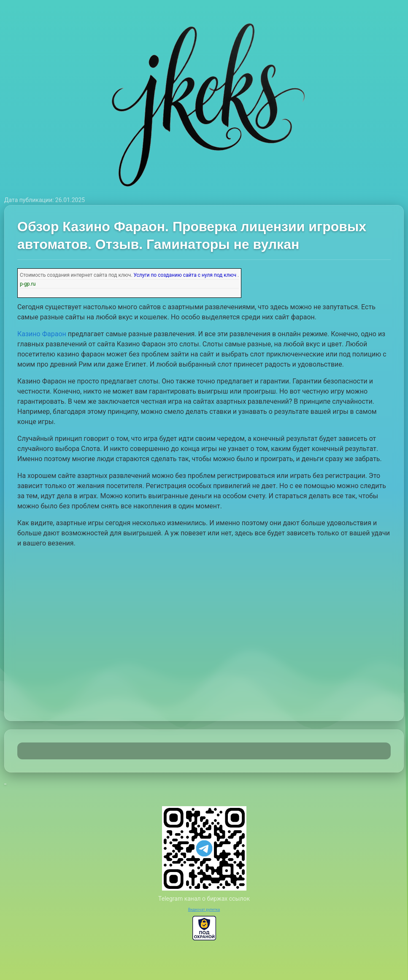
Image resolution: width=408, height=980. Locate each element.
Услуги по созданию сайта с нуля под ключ (185, 275)
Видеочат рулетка (204, 910)
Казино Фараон (42, 334)
